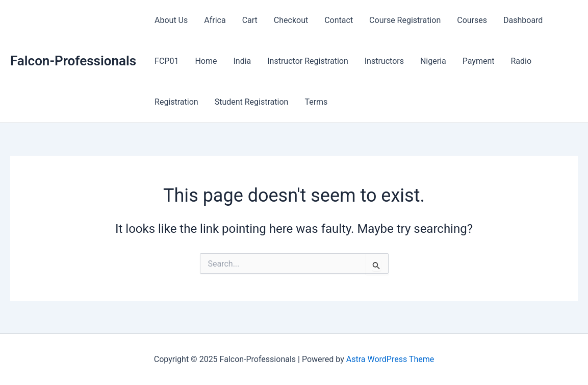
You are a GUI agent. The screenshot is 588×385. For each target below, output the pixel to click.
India (242, 61)
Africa (215, 20)
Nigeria (433, 61)
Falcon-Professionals (73, 61)
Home (206, 61)
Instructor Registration (308, 61)
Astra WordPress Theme (390, 359)
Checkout (291, 20)
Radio (521, 61)
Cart (250, 20)
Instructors (384, 61)
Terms (316, 102)
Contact (339, 20)
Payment (479, 61)
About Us (171, 20)
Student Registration (252, 102)
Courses (472, 20)
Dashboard (523, 20)
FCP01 (167, 61)
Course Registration (405, 20)
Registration (176, 102)
